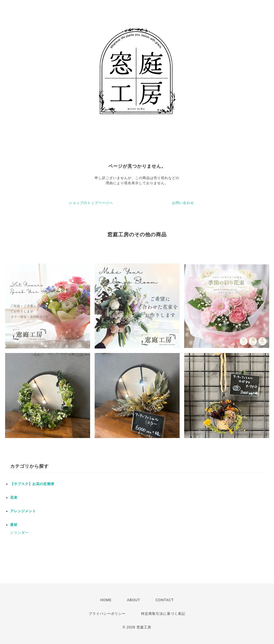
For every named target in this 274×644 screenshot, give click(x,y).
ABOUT (133, 600)
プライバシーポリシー (107, 614)
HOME (106, 600)
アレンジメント (23, 511)
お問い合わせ (183, 203)
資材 (14, 525)
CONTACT (165, 600)
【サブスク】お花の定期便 (32, 484)
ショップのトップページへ (91, 203)
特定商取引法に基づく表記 (163, 614)
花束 (14, 498)
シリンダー (19, 533)
